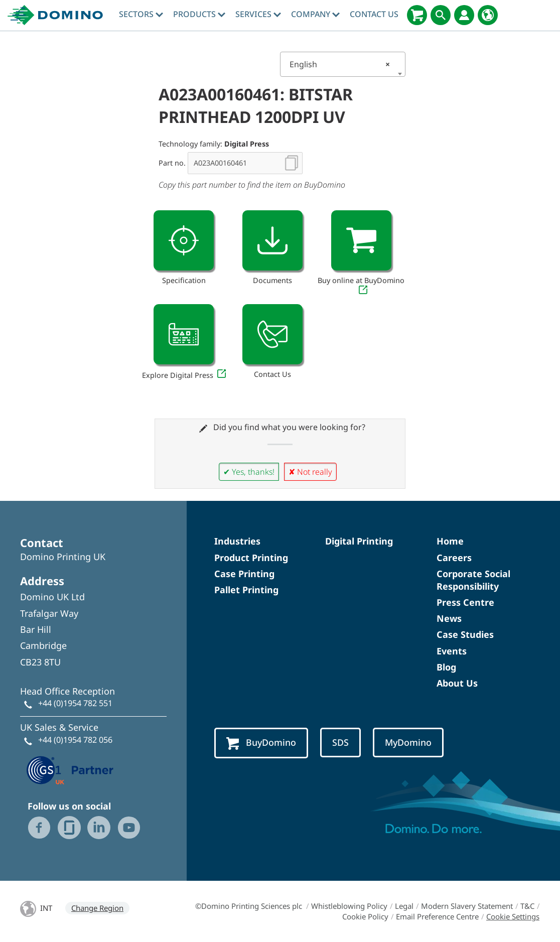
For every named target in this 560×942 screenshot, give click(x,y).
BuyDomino (261, 743)
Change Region (97, 908)
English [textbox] (340, 64)
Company (315, 14)
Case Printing (244, 574)
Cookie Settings (513, 916)
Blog (446, 667)
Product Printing (251, 558)
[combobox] (343, 64)
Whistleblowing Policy (349, 906)
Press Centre (465, 602)
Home (450, 541)
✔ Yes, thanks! (249, 472)
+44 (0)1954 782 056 (75, 740)
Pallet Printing (246, 590)
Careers (454, 558)
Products (199, 14)
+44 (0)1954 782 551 (75, 703)
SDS (340, 742)
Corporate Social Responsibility (473, 580)
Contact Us (374, 14)
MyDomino (408, 742)
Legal (404, 906)
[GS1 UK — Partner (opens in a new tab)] (70, 769)
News (449, 618)
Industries (237, 541)
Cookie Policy (365, 916)
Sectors (141, 14)
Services (258, 14)
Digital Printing (359, 541)
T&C (527, 906)
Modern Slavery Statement (467, 906)
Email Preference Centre (437, 916)
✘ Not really (310, 472)
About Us (457, 683)
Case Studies (465, 634)
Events (452, 651)
